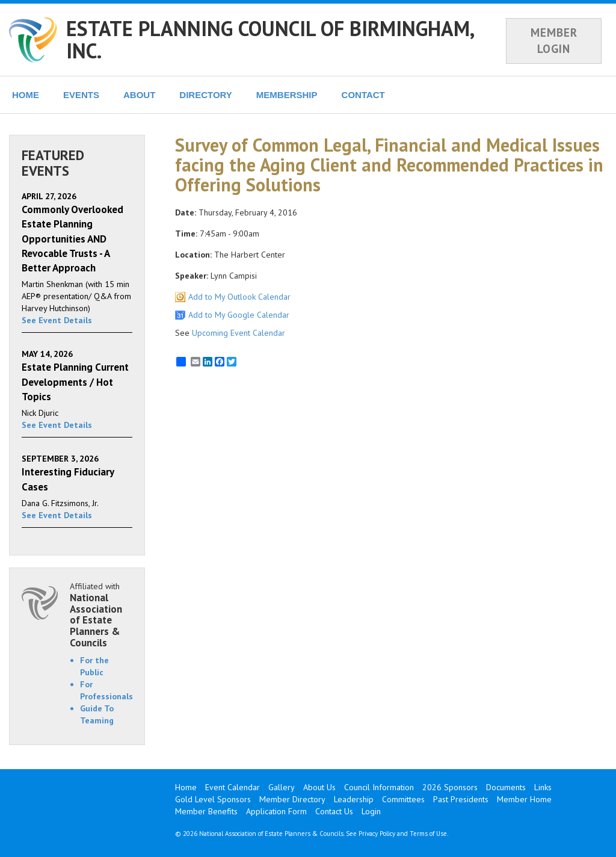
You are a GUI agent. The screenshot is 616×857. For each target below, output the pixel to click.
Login (371, 811)
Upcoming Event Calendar (239, 333)
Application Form (276, 811)
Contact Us (334, 811)
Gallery (282, 787)
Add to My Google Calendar (239, 315)
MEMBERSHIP (287, 95)
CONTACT (363, 95)
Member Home (524, 799)
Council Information (379, 787)
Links (543, 787)
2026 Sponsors (450, 787)
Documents (506, 787)
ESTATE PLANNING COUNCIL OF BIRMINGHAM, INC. (270, 39)
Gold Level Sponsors (213, 799)
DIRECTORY (206, 95)
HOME (26, 95)
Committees (403, 799)
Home (186, 787)
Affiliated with (101, 614)
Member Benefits (206, 811)
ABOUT (139, 95)
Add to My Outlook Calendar (239, 297)
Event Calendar (233, 787)
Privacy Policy (377, 834)
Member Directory (292, 799)
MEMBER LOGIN (554, 41)
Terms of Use (428, 834)
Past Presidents (461, 799)
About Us (319, 787)
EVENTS (81, 95)
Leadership (354, 799)
